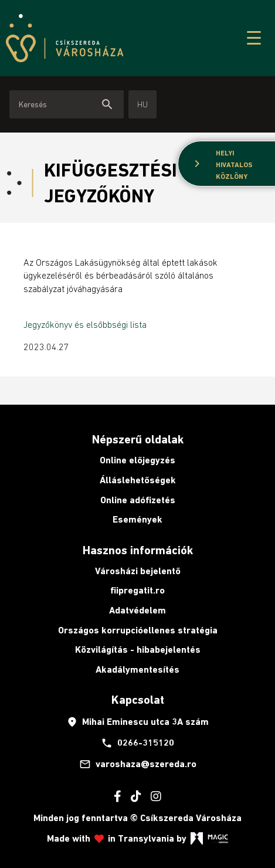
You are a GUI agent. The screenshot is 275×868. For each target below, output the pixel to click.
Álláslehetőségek (138, 480)
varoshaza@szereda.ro (138, 764)
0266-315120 (137, 743)
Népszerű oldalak (138, 439)
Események (137, 519)
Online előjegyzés (137, 460)
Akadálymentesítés (137, 669)
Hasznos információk (138, 550)
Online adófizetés (138, 500)
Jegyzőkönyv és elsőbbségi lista (85, 324)
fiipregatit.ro (137, 590)
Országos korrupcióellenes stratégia (138, 630)
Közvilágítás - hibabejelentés (138, 650)
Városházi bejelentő (138, 571)
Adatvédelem (137, 610)
